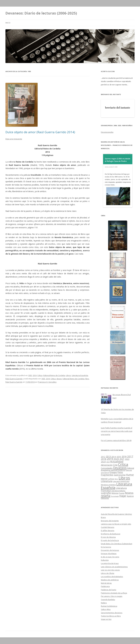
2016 (124, 457)
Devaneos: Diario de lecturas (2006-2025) (41, 13)
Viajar (123, 496)
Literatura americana (121, 481)
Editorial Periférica (118, 470)
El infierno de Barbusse (111, 534)
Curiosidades (107, 468)
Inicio (8, 23)
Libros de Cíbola (108, 573)
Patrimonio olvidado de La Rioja (114, 593)
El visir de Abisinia (108, 537)
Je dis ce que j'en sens (110, 557)
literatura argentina (108, 485)
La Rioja (111, 479)
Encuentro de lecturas (110, 550)
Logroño (106, 493)
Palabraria (105, 586)
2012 (103, 457)
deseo (59, 379)
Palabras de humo (109, 590)
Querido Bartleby (108, 600)
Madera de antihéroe (110, 580)
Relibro (104, 603)
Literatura (107, 481)
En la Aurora (106, 547)
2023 (103, 462)
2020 (116, 459)
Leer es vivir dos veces (110, 570)
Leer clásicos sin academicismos (114, 567)
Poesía (122, 493)
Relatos (129, 493)
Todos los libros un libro (111, 616)
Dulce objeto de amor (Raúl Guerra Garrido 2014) (40, 132)
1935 (30, 375)
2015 (119, 457)
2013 (108, 457)
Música (115, 493)
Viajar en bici (106, 619)
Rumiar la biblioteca (109, 606)
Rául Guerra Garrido (14, 379)
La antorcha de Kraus (110, 563)
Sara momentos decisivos (112, 613)
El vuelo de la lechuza (110, 540)
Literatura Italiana (118, 491)
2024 (108, 462)
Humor (130, 475)
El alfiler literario (108, 531)
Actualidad (117, 462)
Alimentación (107, 465)
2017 (130, 456)
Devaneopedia (107, 132)
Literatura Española (80, 375)
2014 (35, 375)
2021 (122, 459)
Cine (115, 465)
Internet (104, 479)
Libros (68, 375)
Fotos (120, 472)
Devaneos (120, 468)
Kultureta (105, 560)
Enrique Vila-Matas (109, 554)
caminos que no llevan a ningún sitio (116, 524)
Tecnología (115, 496)
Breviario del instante (110, 521)
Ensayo (113, 472)
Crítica (40, 375)
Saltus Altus (106, 609)
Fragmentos (107, 475)
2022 (127, 459)
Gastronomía (120, 475)
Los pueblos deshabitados (112, 577)
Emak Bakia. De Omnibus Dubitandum (117, 544)
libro (87, 379)
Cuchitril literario (108, 527)
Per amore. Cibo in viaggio (112, 596)
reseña (106, 496)
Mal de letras (106, 583)
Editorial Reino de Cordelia (54, 375)
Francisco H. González (47, 382)
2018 (104, 459)
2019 (110, 459)
